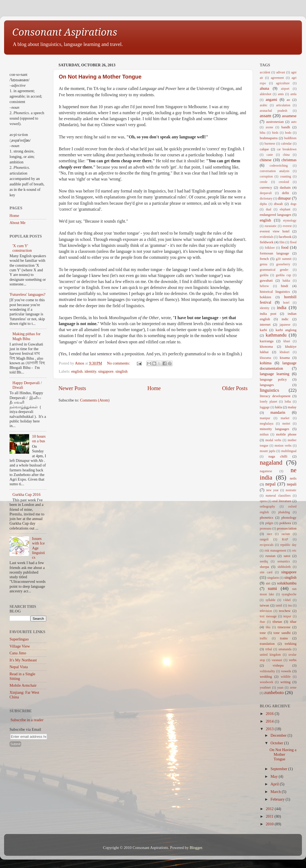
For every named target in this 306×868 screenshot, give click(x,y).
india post (268, 314)
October (277, 743)
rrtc (294, 550)
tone (263, 633)
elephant (285, 209)
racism (286, 534)
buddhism (290, 138)
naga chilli (278, 456)
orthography (267, 506)
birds (275, 133)
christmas (289, 160)
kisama (285, 358)
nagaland (271, 462)
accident (265, 72)
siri (268, 583)
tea (290, 605)
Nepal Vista (19, 667)
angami (271, 99)
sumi (273, 588)
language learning (275, 374)
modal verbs (273, 440)
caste (270, 155)
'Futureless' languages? (27, 294)
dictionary (266, 198)
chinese (266, 160)
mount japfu (268, 451)
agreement (277, 78)
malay (292, 407)
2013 (270, 729)
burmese (270, 144)
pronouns (266, 528)
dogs (293, 204)
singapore (106, 371)
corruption (266, 176)
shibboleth (284, 567)
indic (285, 319)
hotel (286, 303)
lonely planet (268, 402)
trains (284, 638)
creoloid (284, 182)
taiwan (265, 605)
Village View (20, 646)
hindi (285, 286)
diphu (263, 204)
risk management (275, 550)
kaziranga (267, 341)
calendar (286, 144)
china (286, 155)
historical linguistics (275, 292)
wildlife (286, 677)
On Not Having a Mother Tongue (100, 77)
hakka (286, 281)
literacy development (275, 396)
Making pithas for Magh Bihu (27, 336)
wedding (266, 676)
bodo (288, 133)
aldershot (265, 94)
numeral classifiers (278, 496)
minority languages (274, 429)
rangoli (264, 539)
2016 (270, 714)
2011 (270, 816)
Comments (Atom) (95, 400)
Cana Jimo (18, 653)
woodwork (266, 682)
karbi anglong (286, 330)
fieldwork (267, 242)
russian (271, 556)
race (269, 534)
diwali (278, 204)
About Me (18, 223)
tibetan (277, 622)
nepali (292, 484)
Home (154, 388)
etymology (290, 220)
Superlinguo (19, 639)
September (279, 769)
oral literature (282, 501)
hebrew (264, 286)
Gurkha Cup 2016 (27, 494)
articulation (283, 105)
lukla (279, 407)
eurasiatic (271, 226)
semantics (284, 561)
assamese (289, 116)
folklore (270, 248)
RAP (285, 539)
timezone (284, 627)
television (266, 611)
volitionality (267, 671)
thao (262, 622)
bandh (286, 127)
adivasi (281, 72)
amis (281, 94)
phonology (289, 517)
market (285, 418)
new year (272, 490)
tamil (279, 605)
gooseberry (283, 264)
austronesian (275, 122)
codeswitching (279, 166)
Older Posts (235, 388)
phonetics (267, 517)
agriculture (283, 83)
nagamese (266, 471)
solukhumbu (287, 583)
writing (285, 682)
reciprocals (267, 545)
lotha (288, 402)
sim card (266, 572)
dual (268, 209)
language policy (273, 379)
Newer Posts (72, 388)
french (264, 259)
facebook (285, 237)
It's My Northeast (23, 660)
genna (264, 264)
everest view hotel (275, 231)
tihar (293, 622)
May (275, 776)
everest (287, 226)
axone (270, 127)
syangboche (289, 594)
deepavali (266, 193)
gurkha (264, 275)
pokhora (285, 523)
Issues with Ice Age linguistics (38, 548)
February (278, 799)
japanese (285, 325)
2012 (270, 809)
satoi (287, 556)
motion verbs (283, 446)
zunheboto (274, 693)
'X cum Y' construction (22, 248)
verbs (293, 660)
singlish (121, 371)
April (275, 784)
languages (267, 385)
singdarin (273, 578)
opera (263, 501)
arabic (264, 105)
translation (267, 644)
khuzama (265, 358)
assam (265, 116)
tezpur (287, 616)
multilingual (289, 451)
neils (293, 478)
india (282, 308)
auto (294, 122)
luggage (265, 407)
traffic (264, 638)
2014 (270, 721)
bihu (262, 133)
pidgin (269, 523)
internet (265, 324)
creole (264, 182)
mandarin (278, 412)
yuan (280, 687)
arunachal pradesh (273, 111)
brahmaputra (269, 138)
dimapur (284, 198)
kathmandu (276, 335)
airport (285, 89)
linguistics (269, 390)
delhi (286, 193)
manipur (265, 418)
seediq (264, 561)
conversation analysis (275, 171)
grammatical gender (274, 270)
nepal (271, 484)
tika (268, 627)
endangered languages (276, 215)
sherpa (264, 567)
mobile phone (286, 434)
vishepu (278, 665)
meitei (286, 424)
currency (266, 187)
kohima (266, 363)
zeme (293, 687)
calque (264, 149)
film (282, 242)
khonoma (266, 346)
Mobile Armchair (23, 685)
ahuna (264, 88)
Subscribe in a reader (27, 720)
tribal (269, 649)
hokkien (265, 297)
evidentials (267, 237)
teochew (285, 611)
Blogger (196, 848)
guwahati (266, 280)
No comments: (119, 363)
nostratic (291, 490)
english (77, 371)
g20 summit (284, 259)
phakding (284, 512)
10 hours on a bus (39, 439)
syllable (270, 600)
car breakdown (287, 149)
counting (286, 176)
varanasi (277, 660)
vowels (286, 671)
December (279, 735)
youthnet (265, 687)
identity (90, 371)
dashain (285, 187)
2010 (270, 824)
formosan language (274, 253)
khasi (287, 341)
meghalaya (267, 424)
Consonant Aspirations (65, 32)
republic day (288, 545)
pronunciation (287, 528)
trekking (291, 644)
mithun (264, 434)
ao (288, 100)
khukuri (285, 352)
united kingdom (270, 655)
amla (293, 94)
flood (293, 242)
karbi (263, 330)
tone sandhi (282, 633)
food (285, 247)
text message (268, 616)
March (276, 792)
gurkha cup (283, 275)
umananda (285, 649)
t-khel (287, 600)
